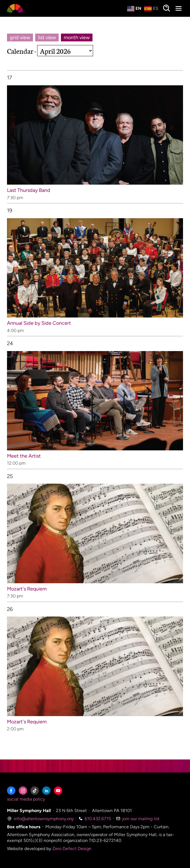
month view (77, 37)
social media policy (26, 799)
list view (47, 37)
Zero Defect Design (72, 849)
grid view (20, 37)
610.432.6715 (95, 819)
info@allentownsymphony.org (40, 819)
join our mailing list (138, 819)
